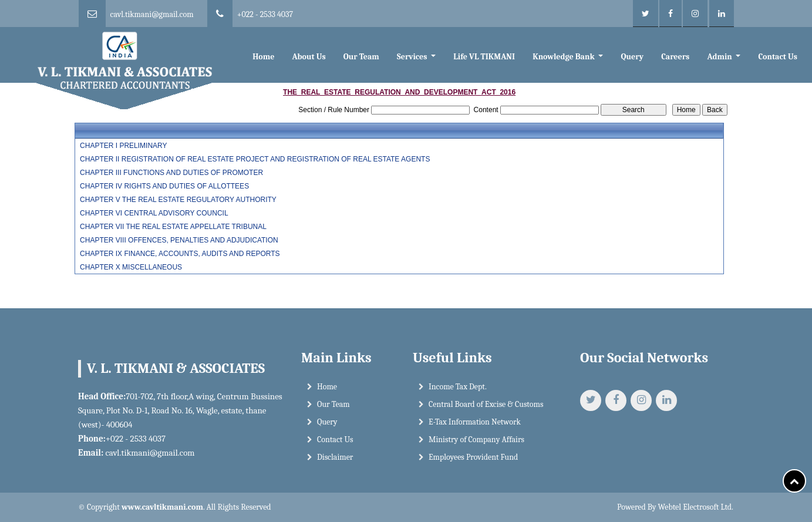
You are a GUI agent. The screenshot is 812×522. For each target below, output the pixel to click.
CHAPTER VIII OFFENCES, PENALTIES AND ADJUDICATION (179, 240)
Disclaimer (335, 457)
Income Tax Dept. (458, 387)
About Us (309, 57)
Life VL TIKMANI (484, 57)
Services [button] (413, 57)
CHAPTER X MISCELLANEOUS (131, 267)
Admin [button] (720, 57)
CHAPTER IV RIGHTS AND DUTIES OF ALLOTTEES (164, 186)
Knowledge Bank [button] (565, 57)
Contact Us (777, 57)
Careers (675, 57)
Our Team (361, 57)
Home (263, 57)
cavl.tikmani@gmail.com (152, 14)
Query (632, 57)
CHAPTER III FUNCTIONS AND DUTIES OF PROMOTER (171, 173)
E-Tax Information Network (475, 422)
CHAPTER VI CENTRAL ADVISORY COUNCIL (154, 213)
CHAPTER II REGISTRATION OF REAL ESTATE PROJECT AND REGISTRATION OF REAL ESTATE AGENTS (255, 159)
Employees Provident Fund (473, 457)
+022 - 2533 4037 (265, 14)
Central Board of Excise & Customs (486, 404)
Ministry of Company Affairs (476, 440)
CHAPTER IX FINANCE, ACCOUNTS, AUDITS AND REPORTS (180, 254)
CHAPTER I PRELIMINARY (123, 146)
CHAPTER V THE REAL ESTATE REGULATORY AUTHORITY (178, 200)
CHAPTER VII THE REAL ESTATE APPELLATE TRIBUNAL (173, 227)
